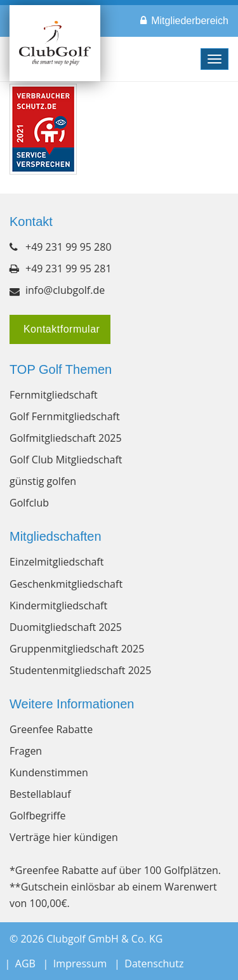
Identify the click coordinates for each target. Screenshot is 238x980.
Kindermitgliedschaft (58, 606)
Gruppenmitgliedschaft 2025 (77, 649)
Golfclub (29, 503)
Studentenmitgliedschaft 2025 (80, 670)
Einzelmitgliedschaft (56, 562)
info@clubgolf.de (65, 290)
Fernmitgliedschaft (54, 395)
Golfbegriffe (37, 816)
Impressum (80, 963)
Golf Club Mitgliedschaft (66, 460)
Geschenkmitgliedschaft (66, 584)
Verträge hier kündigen (64, 837)
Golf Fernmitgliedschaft (65, 416)
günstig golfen (43, 481)
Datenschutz (154, 963)
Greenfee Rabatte (51, 729)
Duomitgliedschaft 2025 (66, 627)
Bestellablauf (40, 794)
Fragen (26, 751)
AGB (25, 963)
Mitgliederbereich (190, 21)
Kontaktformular (60, 329)
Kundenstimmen (49, 772)
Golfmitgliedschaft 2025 (66, 438)
